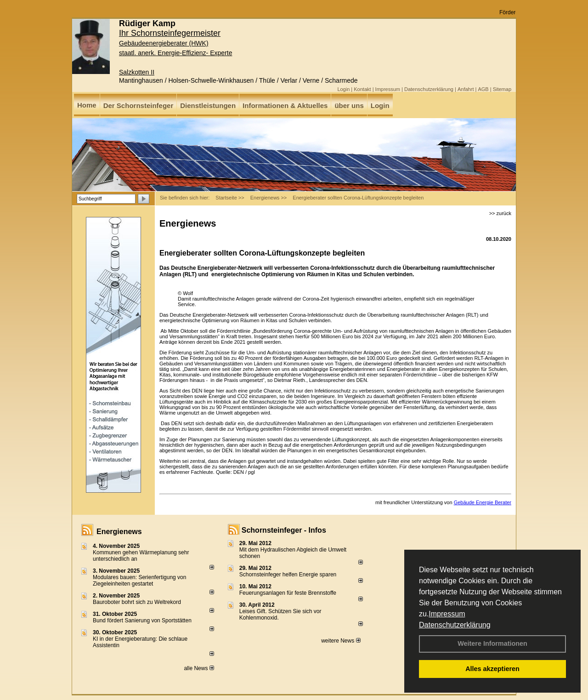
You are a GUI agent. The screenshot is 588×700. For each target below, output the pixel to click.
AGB (483, 89)
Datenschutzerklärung (455, 625)
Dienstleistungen (208, 105)
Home (87, 105)
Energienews (119, 532)
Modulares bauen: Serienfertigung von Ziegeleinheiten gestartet (139, 580)
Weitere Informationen (492, 643)
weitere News (341, 641)
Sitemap (502, 89)
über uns (349, 105)
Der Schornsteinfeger (139, 105)
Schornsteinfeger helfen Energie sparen (288, 575)
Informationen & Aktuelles (285, 105)
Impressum (447, 614)
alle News (199, 668)
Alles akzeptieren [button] (492, 669)
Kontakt (362, 89)
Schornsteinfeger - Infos (284, 530)
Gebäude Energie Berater (483, 502)
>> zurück (500, 213)
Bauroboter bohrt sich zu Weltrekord (137, 602)
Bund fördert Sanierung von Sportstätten (143, 620)
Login (343, 89)
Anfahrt (466, 89)
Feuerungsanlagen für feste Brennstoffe (288, 593)
